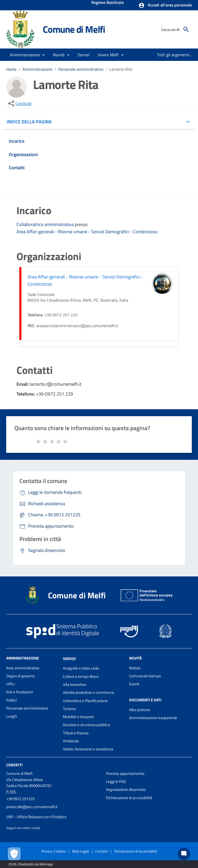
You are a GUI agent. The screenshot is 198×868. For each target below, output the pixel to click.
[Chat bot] (184, 854)
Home (11, 69)
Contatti (14, 765)
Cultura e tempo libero (81, 676)
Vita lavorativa (75, 684)
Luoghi (12, 716)
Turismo (69, 709)
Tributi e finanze (76, 733)
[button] (165, 5)
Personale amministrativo (81, 69)
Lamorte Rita (121, 69)
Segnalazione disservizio (126, 789)
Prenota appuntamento (125, 773)
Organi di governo (20, 676)
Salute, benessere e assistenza (88, 749)
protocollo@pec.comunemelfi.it (32, 807)
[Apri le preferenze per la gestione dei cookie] (14, 854)
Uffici (10, 684)
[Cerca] (186, 29)
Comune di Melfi (74, 29)
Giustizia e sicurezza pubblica (86, 725)
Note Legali (81, 851)
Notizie (135, 668)
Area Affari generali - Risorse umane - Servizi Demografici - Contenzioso (87, 232)
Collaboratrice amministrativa (46, 224)
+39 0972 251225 (20, 799)
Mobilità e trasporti (78, 717)
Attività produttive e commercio (89, 692)
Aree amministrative (23, 668)
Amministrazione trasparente (153, 718)
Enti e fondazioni (20, 692)
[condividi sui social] (19, 103)
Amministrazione (37, 69)
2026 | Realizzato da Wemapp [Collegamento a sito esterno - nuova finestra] (31, 864)
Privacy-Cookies (53, 851)
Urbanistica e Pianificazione (85, 701)
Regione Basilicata (108, 3)
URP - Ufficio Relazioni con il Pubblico (36, 817)
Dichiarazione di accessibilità (129, 798)
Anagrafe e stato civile (81, 668)
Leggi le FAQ (116, 781)
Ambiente (71, 741)
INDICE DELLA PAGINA (31, 122)
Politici (11, 700)
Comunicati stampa (145, 676)
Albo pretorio (140, 710)
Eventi (134, 684)
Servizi (69, 658)
